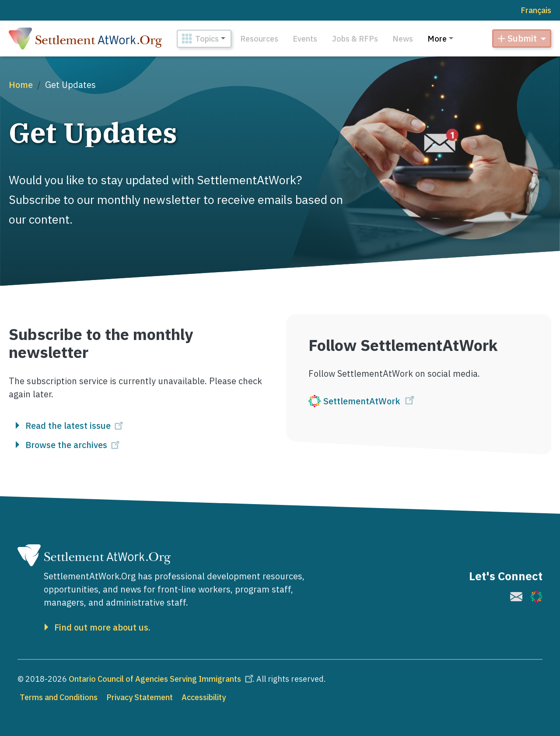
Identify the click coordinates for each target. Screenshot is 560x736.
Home (21, 85)
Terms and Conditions (59, 697)
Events (305, 39)
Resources (259, 39)
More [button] (437, 39)
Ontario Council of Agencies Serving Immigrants (162, 679)
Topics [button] (207, 39)
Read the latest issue (75, 426)
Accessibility (204, 697)
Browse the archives (74, 445)
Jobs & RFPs (355, 39)
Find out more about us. (102, 627)
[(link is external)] (419, 401)
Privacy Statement (140, 697)
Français (536, 10)
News (403, 39)
